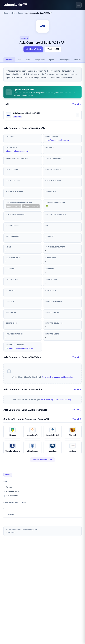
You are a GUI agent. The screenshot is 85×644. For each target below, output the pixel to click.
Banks (20, 13)
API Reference (11, 496)
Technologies (64, 60)
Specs (52, 60)
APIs (13, 13)
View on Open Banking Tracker (19, 348)
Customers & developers (15, 502)
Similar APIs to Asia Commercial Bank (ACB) (27, 419)
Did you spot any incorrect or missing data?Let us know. (22, 531)
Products (78, 60)
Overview (9, 60)
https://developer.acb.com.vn (57, 140)
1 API (6, 104)
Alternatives (10, 515)
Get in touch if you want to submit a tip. (56, 399)
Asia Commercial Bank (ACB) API (39, 13)
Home (6, 13)
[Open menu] (79, 5)
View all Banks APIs (43, 460)
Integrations (40, 60)
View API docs (33, 49)
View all (77, 104)
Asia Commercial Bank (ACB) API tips (23, 390)
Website (8, 487)
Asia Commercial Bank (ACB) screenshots (25, 410)
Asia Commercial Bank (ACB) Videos (22, 357)
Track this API (53, 49)
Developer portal (11, 491)
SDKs (28, 60)
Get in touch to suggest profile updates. (57, 377)
